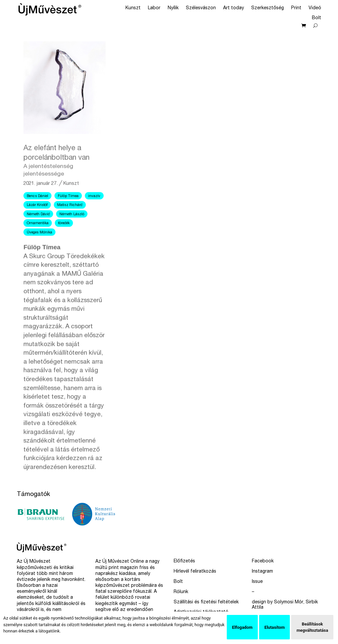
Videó (315, 8)
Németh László (72, 229)
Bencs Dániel (37, 211)
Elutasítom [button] (274, 627)
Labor (154, 8)
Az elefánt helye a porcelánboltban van (65, 176)
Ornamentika (38, 238)
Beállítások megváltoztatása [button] (312, 627)
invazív (94, 211)
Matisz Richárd (70, 220)
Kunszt (133, 8)
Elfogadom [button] (242, 627)
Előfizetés (184, 561)
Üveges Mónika (39, 247)
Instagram (262, 572)
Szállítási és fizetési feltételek (206, 602)
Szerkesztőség (268, 8)
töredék (64, 238)
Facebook (263, 561)
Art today (234, 8)
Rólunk (181, 592)
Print (296, 8)
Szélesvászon (201, 8)
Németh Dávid (38, 229)
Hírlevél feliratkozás (195, 572)
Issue (257, 582)
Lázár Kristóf (37, 220)
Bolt (317, 18)
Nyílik (173, 8)
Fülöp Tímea (68, 211)
